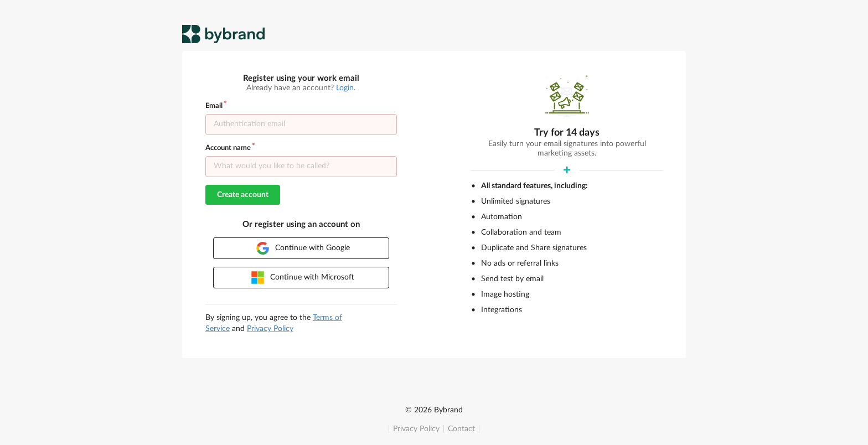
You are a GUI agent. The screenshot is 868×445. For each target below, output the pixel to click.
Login (345, 88)
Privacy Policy (416, 429)
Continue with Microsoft (303, 278)
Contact (461, 429)
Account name (228, 148)
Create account (243, 195)
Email (214, 106)
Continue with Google (303, 248)
